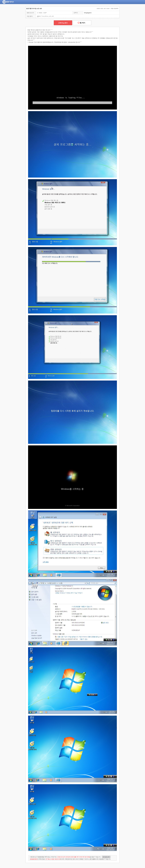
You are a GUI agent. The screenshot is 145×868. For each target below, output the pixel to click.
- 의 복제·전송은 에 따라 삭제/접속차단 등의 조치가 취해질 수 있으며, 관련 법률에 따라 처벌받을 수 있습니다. (70, 859)
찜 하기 (82, 23)
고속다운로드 (63, 23)
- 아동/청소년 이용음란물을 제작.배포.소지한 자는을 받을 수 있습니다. (70, 857)
